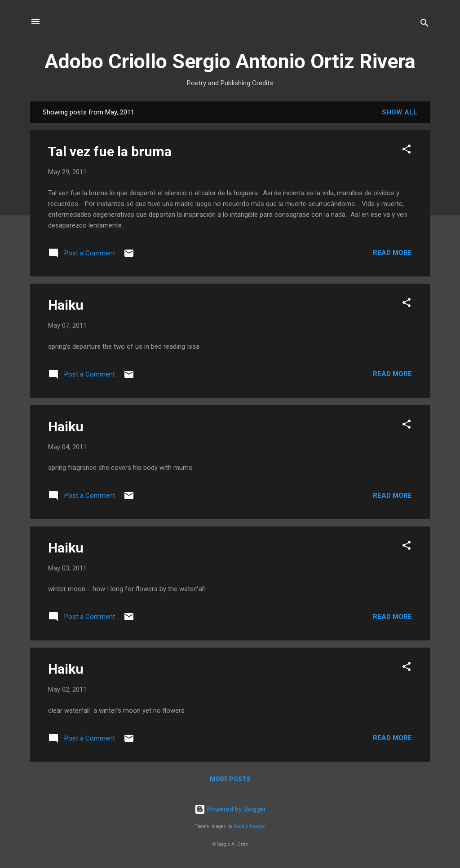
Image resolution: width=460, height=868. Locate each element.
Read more (392, 253)
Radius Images (250, 826)
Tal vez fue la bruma (110, 151)
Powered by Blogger (230, 809)
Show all (400, 112)
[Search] (425, 24)
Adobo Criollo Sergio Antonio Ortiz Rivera (230, 61)
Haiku (66, 305)
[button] (407, 151)
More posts (230, 779)
